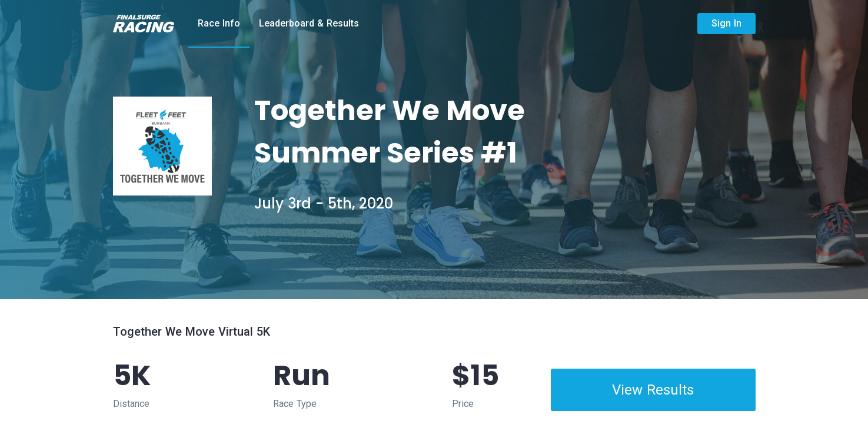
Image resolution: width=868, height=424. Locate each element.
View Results (653, 390)
